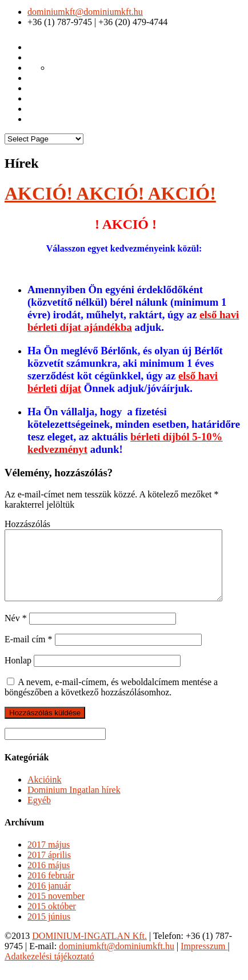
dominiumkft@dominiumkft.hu (85, 12)
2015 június (49, 930)
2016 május (49, 879)
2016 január (49, 899)
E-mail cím (29, 653)
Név (16, 632)
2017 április (49, 868)
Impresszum (204, 960)
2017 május (49, 858)
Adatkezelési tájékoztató (49, 970)
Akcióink (45, 793)
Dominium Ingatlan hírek (74, 803)
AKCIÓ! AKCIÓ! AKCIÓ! (110, 193)
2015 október (52, 920)
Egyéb (39, 814)
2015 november (56, 910)
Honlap (18, 674)
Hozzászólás (27, 524)
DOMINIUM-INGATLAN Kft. (89, 949)
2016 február (51, 889)
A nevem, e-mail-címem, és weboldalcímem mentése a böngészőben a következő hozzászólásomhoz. (111, 701)
